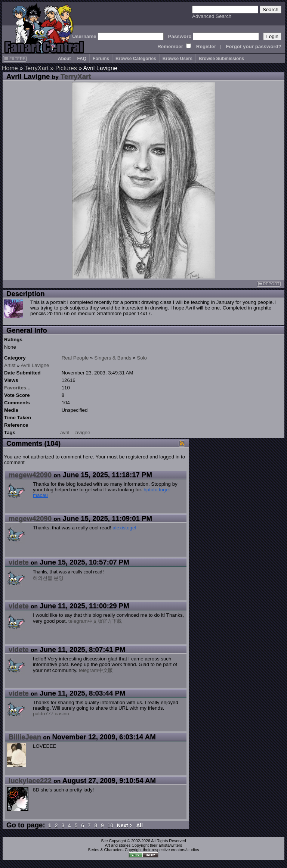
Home (10, 68)
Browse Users (178, 59)
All (139, 826)
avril (65, 433)
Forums (101, 59)
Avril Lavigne (35, 365)
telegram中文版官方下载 (95, 621)
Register (206, 46)
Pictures (66, 68)
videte (19, 562)
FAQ (82, 59)
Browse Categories (136, 59)
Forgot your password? (254, 46)
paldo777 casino (51, 714)
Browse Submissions (221, 59)
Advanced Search (212, 16)
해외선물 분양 (48, 578)
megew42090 (30, 475)
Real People (75, 358)
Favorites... (17, 388)
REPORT (269, 284)
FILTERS (15, 59)
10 (110, 826)
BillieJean (25, 737)
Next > (125, 826)
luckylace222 (30, 780)
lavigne (82, 433)
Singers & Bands (113, 358)
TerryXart (36, 68)
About (64, 59)
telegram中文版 (96, 670)
